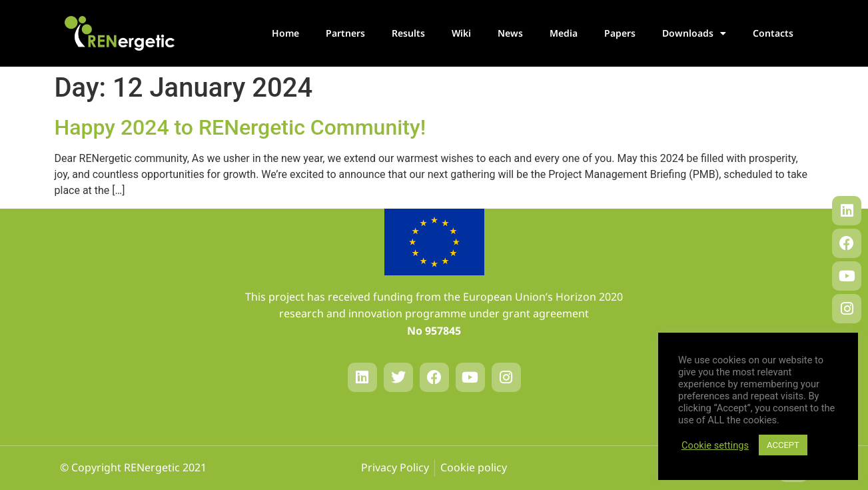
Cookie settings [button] (715, 445)
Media (564, 33)
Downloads (694, 33)
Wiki (461, 33)
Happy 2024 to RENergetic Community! (240, 127)
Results (408, 33)
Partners (345, 33)
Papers (620, 33)
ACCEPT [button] (783, 445)
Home (285, 33)
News (510, 33)
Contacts (773, 33)
